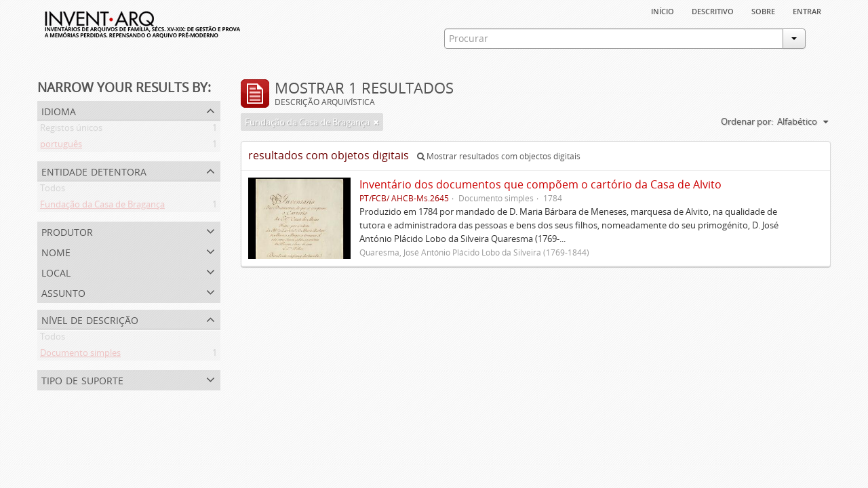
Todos (53, 190)
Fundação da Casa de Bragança (102, 207)
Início (663, 10)
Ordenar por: (747, 121)
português (61, 146)
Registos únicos (71, 130)
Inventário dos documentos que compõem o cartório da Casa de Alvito (540, 184)
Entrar (807, 10)
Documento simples (80, 355)
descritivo (713, 10)
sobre (763, 10)
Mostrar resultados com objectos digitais (499, 156)
